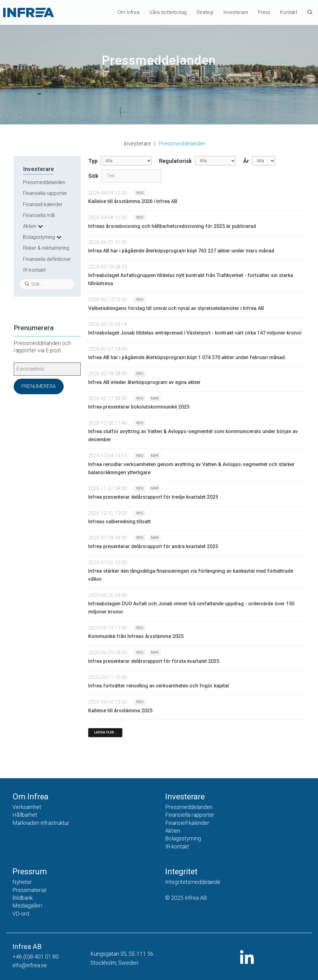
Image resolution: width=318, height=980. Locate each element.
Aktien (30, 226)
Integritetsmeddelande (193, 882)
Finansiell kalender (43, 204)
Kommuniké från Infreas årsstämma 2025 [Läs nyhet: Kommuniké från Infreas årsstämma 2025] (136, 636)
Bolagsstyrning (39, 237)
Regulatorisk (175, 161)
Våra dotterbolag (168, 12)
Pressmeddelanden (44, 182)
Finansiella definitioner (47, 259)
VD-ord (21, 914)
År (246, 161)
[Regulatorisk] (215, 161)
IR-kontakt (34, 270)
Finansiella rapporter (45, 193)
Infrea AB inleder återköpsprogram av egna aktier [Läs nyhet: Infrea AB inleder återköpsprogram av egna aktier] (144, 382)
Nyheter (22, 882)
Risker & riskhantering (46, 248)
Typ (93, 161)
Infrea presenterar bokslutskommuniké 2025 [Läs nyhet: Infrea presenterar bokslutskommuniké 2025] (139, 407)
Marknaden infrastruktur (41, 823)
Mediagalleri (27, 906)
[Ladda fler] (105, 733)
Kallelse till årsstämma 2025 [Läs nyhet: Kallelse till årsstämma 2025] (120, 711)
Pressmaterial (29, 890)
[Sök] (131, 176)
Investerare (236, 12)
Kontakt (289, 12)
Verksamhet (27, 807)
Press (264, 12)
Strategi (205, 12)
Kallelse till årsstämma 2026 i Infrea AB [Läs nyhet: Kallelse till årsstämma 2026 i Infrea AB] (133, 201)
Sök (93, 176)
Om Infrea (129, 12)
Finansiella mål (39, 215)
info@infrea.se (30, 965)
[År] (264, 161)
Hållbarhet (25, 815)
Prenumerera (39, 386)
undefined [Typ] (126, 161)
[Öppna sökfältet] (310, 12)
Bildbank (23, 898)
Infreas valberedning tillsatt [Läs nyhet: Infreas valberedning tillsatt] (119, 522)
